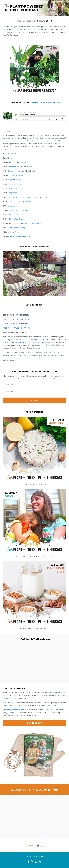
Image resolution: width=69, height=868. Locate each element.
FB (28, 319)
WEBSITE (6, 319)
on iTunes (53, 345)
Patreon (40, 340)
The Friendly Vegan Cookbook (14, 710)
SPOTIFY (34, 103)
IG (21, 319)
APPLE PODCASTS (52, 103)
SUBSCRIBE (35, 400)
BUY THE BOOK (35, 723)
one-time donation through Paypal (32, 342)
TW (25, 319)
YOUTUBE (15, 319)
